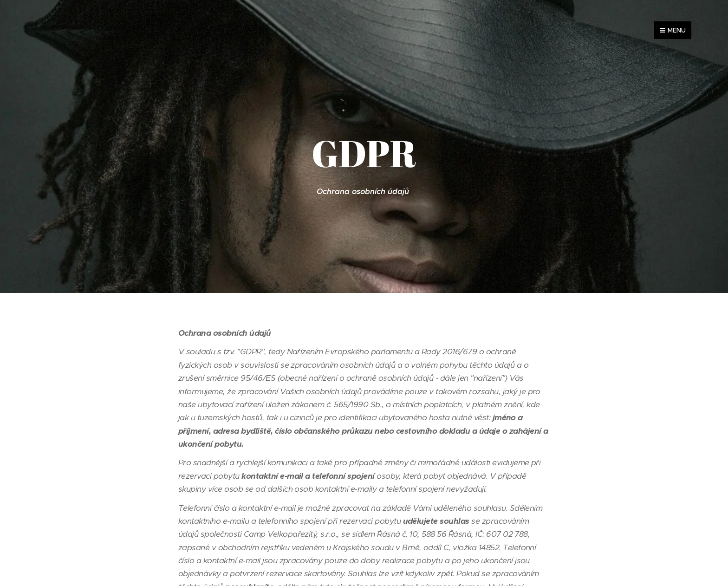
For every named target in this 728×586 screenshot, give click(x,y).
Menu (673, 30)
